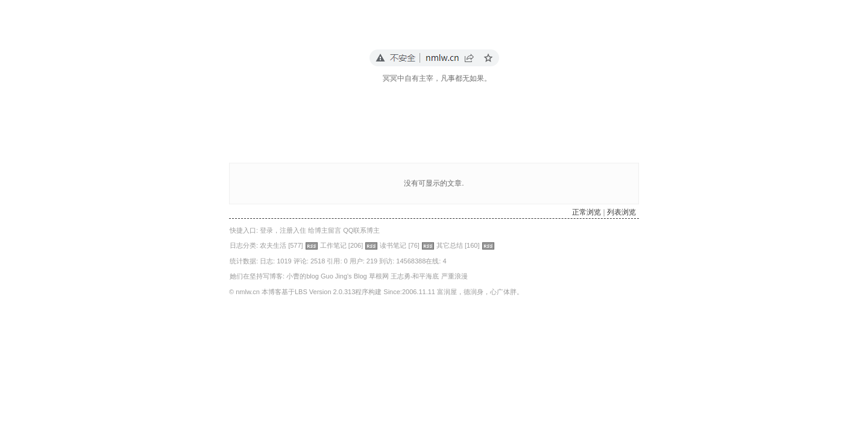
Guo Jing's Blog (344, 276)
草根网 (379, 276)
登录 (266, 230)
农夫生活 (273, 245)
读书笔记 (393, 245)
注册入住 (293, 230)
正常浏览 (587, 212)
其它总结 (450, 245)
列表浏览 (621, 212)
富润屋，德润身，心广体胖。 (480, 292)
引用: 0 (337, 261)
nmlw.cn (248, 292)
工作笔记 (333, 245)
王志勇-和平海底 (415, 276)
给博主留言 (325, 230)
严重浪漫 (454, 276)
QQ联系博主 (361, 230)
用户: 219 (363, 261)
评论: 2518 (310, 261)
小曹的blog (303, 276)
